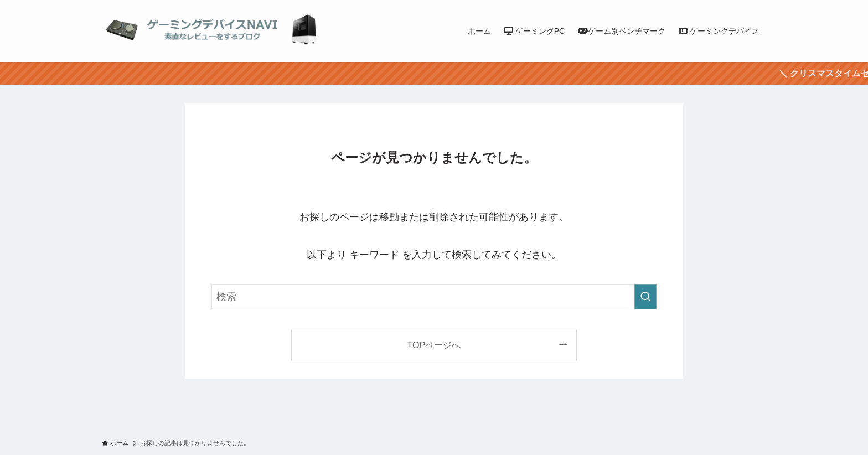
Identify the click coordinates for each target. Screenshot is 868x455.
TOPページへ (434, 345)
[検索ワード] (434, 297)
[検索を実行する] (645, 297)
